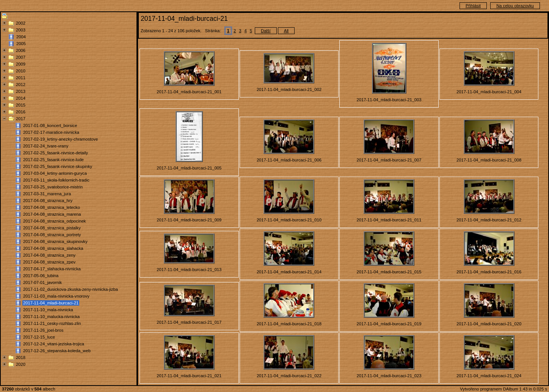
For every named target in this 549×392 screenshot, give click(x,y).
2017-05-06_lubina (41, 276)
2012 (21, 85)
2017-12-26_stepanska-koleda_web (57, 351)
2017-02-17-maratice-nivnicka (51, 132)
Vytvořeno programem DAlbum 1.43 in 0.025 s (504, 389)
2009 (21, 64)
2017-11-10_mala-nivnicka (48, 310)
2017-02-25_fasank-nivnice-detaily (56, 153)
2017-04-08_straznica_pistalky (52, 228)
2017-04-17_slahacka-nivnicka (52, 269)
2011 (21, 78)
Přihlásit (473, 6)
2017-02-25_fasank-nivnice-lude (53, 160)
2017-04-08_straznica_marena (52, 214)
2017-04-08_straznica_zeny (49, 255)
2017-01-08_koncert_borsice (50, 125)
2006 (21, 50)
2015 (21, 105)
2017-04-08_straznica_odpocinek (54, 221)
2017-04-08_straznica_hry (48, 201)
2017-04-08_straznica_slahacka (53, 248)
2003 (21, 30)
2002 (21, 23)
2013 (21, 91)
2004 (21, 37)
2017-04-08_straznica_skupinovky (55, 241)
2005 (21, 44)
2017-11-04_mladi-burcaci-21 (51, 303)
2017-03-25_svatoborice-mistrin (53, 187)
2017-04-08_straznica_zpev (49, 262)
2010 (21, 71)
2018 (21, 358)
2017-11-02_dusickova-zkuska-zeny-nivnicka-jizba (71, 289)
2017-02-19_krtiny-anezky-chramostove (60, 139)
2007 (21, 57)
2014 (21, 98)
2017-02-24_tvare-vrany (46, 146)
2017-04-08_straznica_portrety (52, 235)
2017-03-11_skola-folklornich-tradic (56, 180)
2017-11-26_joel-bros (43, 330)
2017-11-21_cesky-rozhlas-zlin (52, 323)
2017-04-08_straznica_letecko (52, 207)
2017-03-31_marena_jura (47, 194)
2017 (21, 119)
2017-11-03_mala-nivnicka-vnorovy (56, 296)
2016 (21, 112)
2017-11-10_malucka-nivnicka (51, 317)
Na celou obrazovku (515, 6)
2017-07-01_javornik (42, 282)
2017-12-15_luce (39, 337)
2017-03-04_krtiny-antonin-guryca (55, 173)
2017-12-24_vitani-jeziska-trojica (54, 344)
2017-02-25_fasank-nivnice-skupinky (58, 166)
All (286, 31)
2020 (21, 364)
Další (266, 31)
